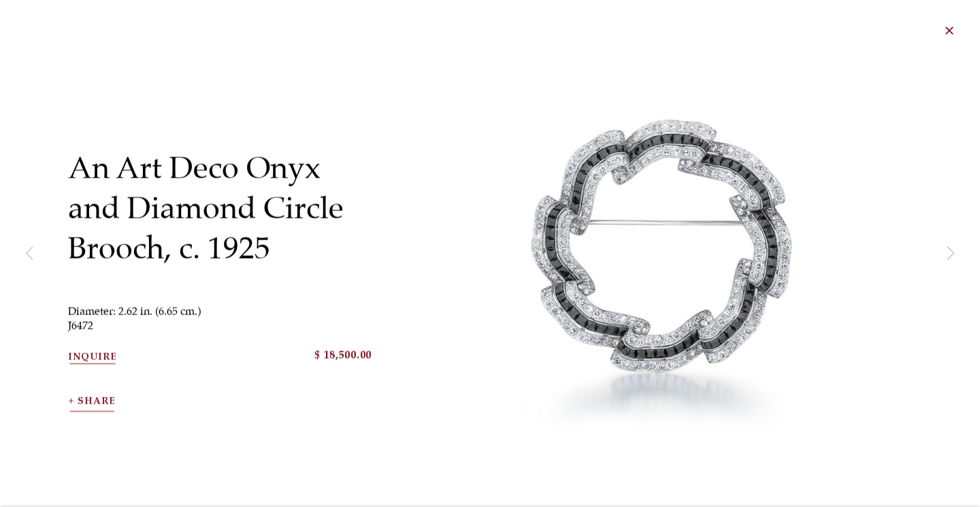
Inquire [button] (93, 370)
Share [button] (97, 414)
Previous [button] (29, 254)
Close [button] (969, 31)
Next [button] (951, 254)
